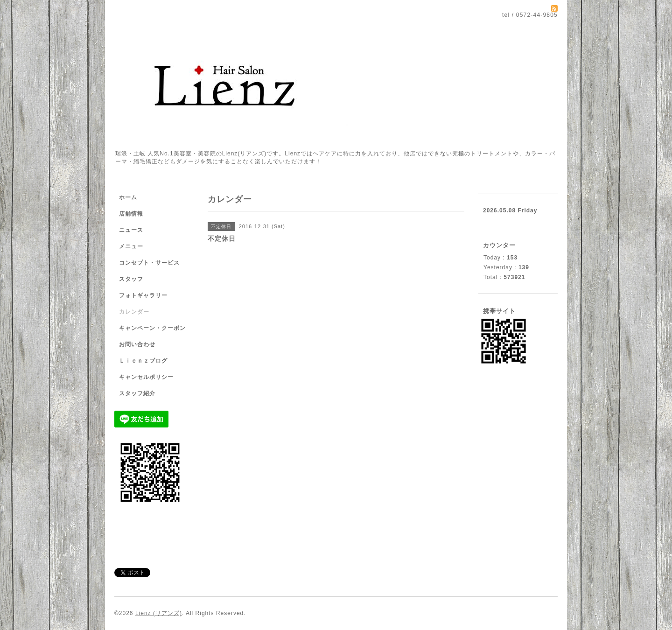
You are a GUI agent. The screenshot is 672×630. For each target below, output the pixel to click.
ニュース (131, 230)
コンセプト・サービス (149, 263)
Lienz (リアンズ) (159, 613)
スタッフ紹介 (137, 393)
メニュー (131, 246)
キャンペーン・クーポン (152, 328)
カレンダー (134, 312)
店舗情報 (131, 214)
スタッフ (131, 279)
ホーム (128, 197)
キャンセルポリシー (146, 377)
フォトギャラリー (143, 295)
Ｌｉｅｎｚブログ (143, 361)
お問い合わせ (137, 344)
